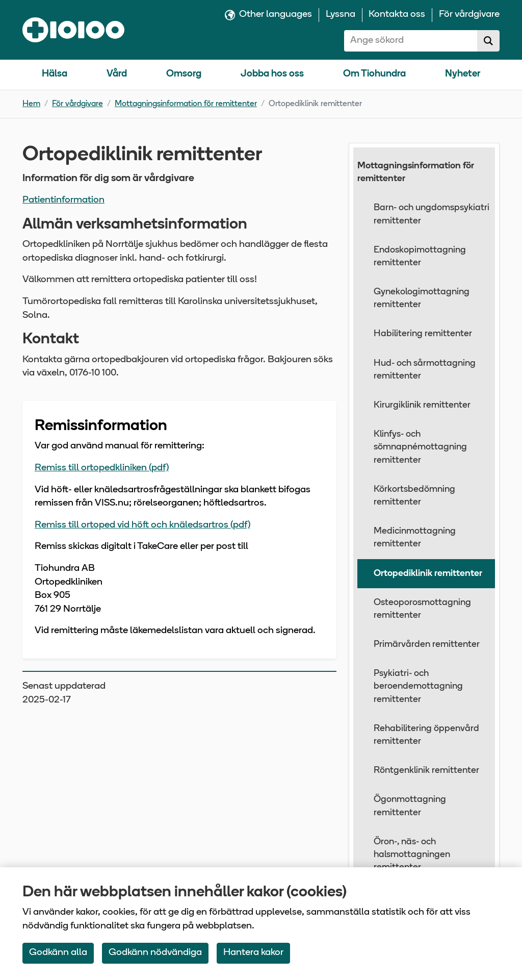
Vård (117, 74)
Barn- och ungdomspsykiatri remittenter (432, 214)
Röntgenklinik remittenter (426, 771)
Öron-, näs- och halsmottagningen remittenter (412, 855)
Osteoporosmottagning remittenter (422, 609)
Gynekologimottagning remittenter (422, 298)
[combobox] (411, 41)
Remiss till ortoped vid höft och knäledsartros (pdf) (142, 525)
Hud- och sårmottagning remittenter (425, 370)
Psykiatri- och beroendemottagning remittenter (418, 686)
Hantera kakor (253, 953)
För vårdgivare (77, 104)
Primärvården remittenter (427, 645)
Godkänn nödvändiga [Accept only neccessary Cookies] (155, 953)
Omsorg (184, 74)
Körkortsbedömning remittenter (414, 496)
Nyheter (463, 74)
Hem (31, 104)
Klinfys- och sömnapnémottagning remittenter (420, 447)
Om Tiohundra (374, 74)
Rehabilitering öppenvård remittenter (426, 735)
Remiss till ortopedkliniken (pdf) (102, 468)
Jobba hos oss (272, 74)
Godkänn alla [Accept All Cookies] (58, 953)
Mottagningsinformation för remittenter (186, 104)
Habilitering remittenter (423, 334)
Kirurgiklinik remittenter (422, 405)
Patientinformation (63, 200)
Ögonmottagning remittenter (410, 806)
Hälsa (55, 74)
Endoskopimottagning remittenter (420, 257)
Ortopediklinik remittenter (428, 574)
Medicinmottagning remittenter (415, 538)
